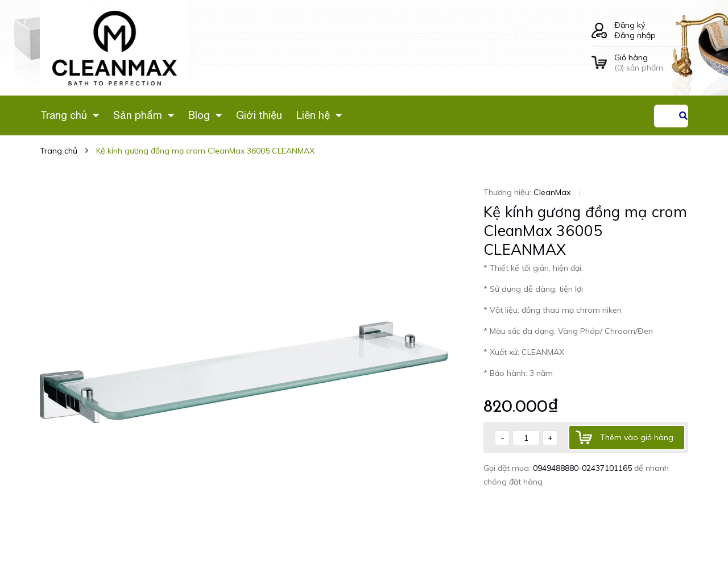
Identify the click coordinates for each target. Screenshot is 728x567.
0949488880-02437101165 (584, 468)
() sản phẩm (651, 63)
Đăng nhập (635, 35)
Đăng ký (630, 25)
